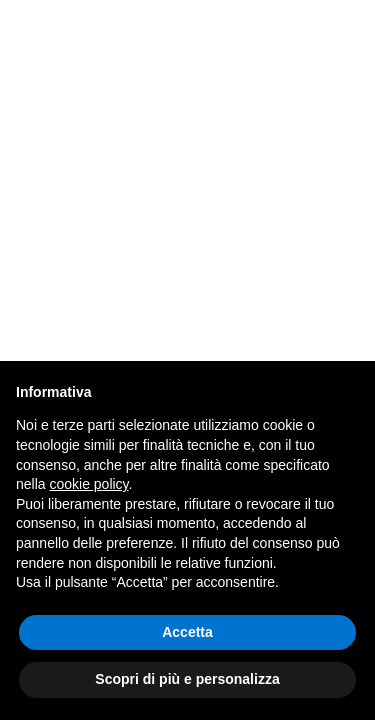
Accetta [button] (187, 632)
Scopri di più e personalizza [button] (187, 679)
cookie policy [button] (88, 484)
